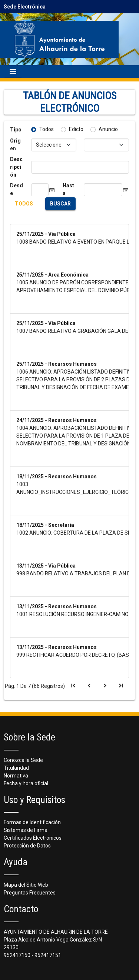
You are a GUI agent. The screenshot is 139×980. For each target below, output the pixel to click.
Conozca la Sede (23, 760)
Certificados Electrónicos (33, 838)
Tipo (16, 130)
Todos (47, 129)
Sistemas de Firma (26, 830)
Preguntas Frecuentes (30, 893)
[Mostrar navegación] (13, 71)
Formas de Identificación (32, 822)
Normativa (16, 776)
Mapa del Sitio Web (26, 885)
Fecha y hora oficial (26, 783)
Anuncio (108, 129)
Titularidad (16, 768)
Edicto (76, 129)
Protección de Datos (27, 846)
